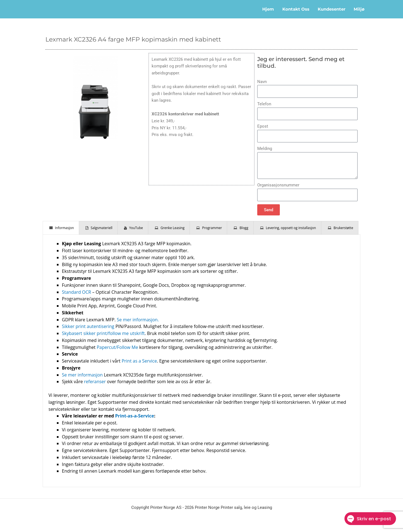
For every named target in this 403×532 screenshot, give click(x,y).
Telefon (264, 104)
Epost (263, 126)
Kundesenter (332, 9)
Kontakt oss (296, 9)
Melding (265, 149)
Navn (262, 82)
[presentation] (61, 228)
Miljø (359, 9)
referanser (95, 382)
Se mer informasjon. (138, 320)
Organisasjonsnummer (278, 185)
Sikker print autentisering (88, 326)
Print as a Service (139, 361)
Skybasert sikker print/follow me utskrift (103, 333)
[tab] (61, 228)
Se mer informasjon (82, 375)
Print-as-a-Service (135, 416)
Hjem (268, 9)
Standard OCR (77, 292)
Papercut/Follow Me (117, 347)
